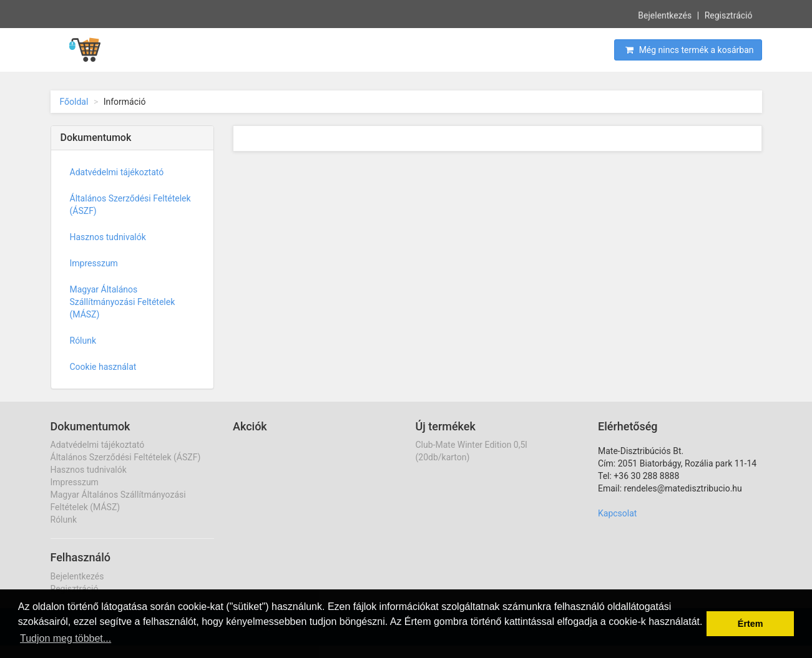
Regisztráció (729, 15)
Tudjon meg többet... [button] (66, 638)
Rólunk (83, 341)
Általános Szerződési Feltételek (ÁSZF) (130, 205)
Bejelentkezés (665, 15)
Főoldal (74, 102)
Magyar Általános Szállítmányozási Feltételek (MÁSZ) (123, 302)
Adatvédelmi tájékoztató (117, 172)
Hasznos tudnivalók (108, 237)
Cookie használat (103, 367)
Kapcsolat (617, 513)
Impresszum (94, 263)
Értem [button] (751, 624)
